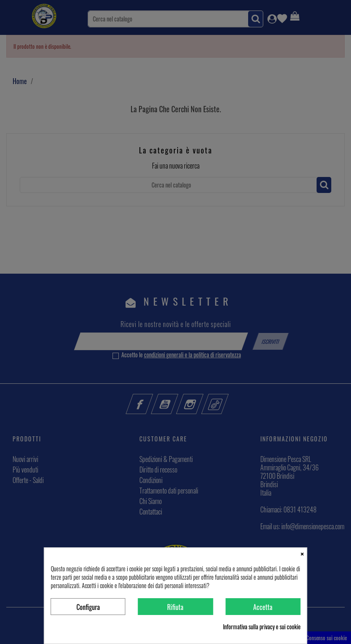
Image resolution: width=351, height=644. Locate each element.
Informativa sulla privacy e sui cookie (262, 627)
